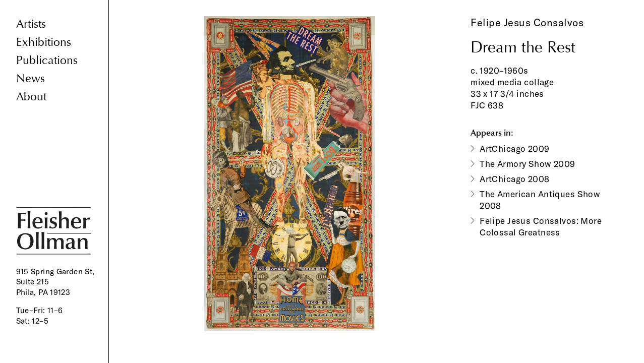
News (31, 78)
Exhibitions (44, 42)
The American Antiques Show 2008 (540, 200)
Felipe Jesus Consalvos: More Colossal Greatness (541, 226)
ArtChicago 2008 (514, 179)
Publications (47, 60)
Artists (31, 24)
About (31, 97)
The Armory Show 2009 (528, 164)
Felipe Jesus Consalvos (527, 22)
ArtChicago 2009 (514, 148)
